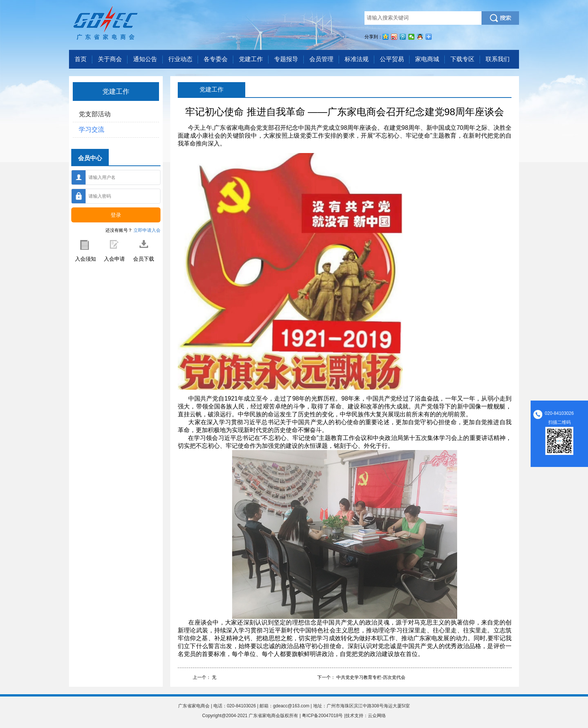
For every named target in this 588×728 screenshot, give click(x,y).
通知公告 (145, 59)
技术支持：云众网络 (366, 716)
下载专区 (462, 59)
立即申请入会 (147, 230)
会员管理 (321, 59)
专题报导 (286, 59)
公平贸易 (392, 59)
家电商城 (427, 59)
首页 (81, 59)
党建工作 (251, 59)
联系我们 (498, 59)
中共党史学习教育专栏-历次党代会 (371, 677)
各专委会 (216, 59)
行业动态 (180, 59)
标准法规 (357, 59)
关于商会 (110, 59)
